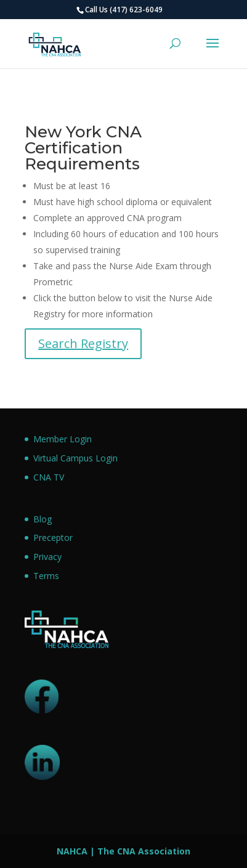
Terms (46, 576)
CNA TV (49, 477)
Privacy (47, 557)
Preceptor (53, 537)
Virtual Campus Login (75, 458)
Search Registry (83, 343)
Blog (43, 519)
